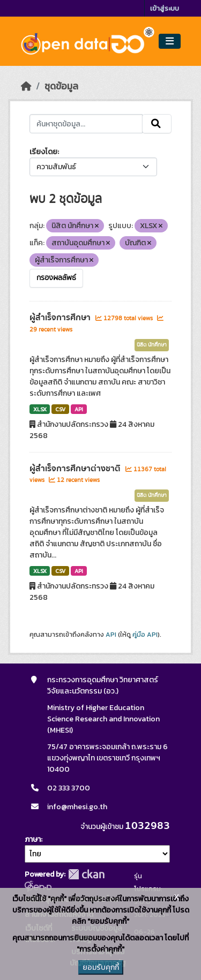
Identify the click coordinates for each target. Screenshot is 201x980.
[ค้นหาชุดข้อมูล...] (86, 124)
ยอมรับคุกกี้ (101, 967)
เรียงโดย (43, 152)
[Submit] (157, 124)
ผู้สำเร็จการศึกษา (61, 318)
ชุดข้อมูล (61, 86)
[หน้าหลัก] (26, 86)
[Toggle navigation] (170, 42)
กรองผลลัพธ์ (56, 278)
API (79, 409)
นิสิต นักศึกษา (152, 345)
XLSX (40, 409)
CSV (60, 409)
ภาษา (33, 839)
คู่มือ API (145, 635)
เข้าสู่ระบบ (165, 8)
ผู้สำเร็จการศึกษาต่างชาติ (76, 469)
